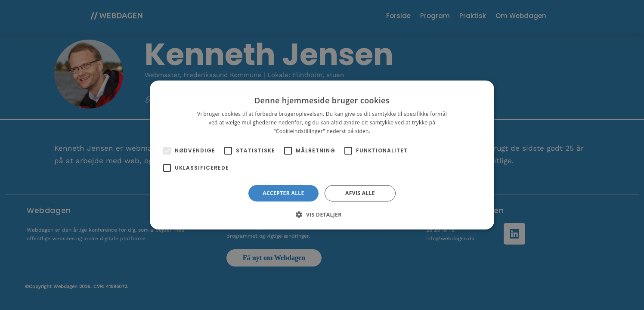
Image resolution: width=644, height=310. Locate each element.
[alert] (322, 155)
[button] (322, 214)
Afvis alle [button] (360, 193)
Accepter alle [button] (283, 193)
